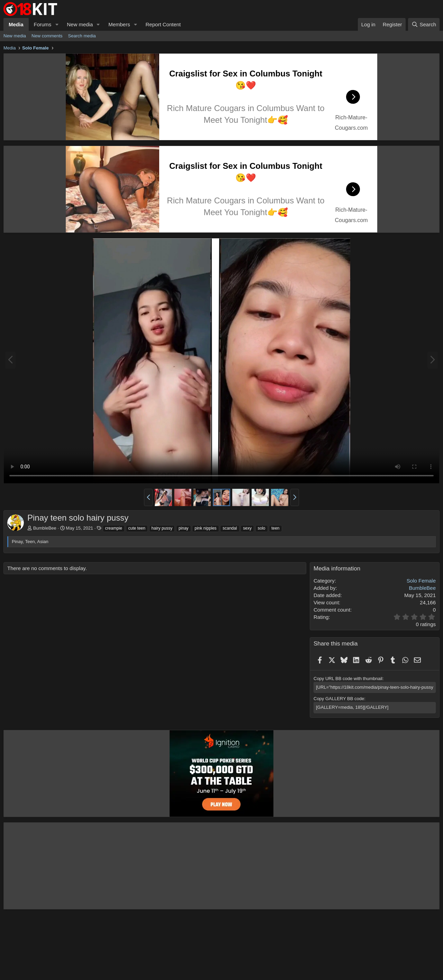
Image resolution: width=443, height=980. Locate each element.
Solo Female (421, 581)
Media (16, 24)
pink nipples (205, 528)
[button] (57, 24)
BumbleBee (45, 528)
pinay (184, 528)
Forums (43, 24)
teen (275, 528)
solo (262, 528)
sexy (247, 528)
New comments (47, 36)
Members (119, 24)
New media (80, 24)
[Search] (424, 24)
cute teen (137, 528)
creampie (114, 528)
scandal (230, 528)
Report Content (163, 24)
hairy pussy (162, 528)
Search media (82, 36)
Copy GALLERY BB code (339, 699)
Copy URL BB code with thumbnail (348, 679)
